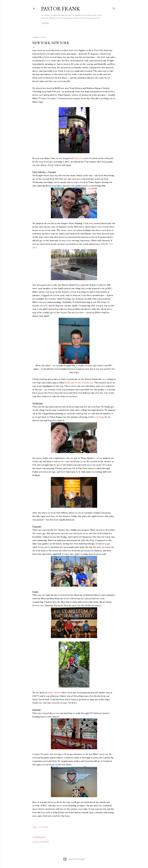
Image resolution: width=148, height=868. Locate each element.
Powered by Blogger (74, 859)
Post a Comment (41, 842)
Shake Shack (54, 693)
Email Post (44, 827)
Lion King (99, 417)
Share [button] (35, 827)
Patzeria (78, 158)
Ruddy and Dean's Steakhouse (79, 383)
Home (46, 23)
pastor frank (60, 9)
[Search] (114, 8)
